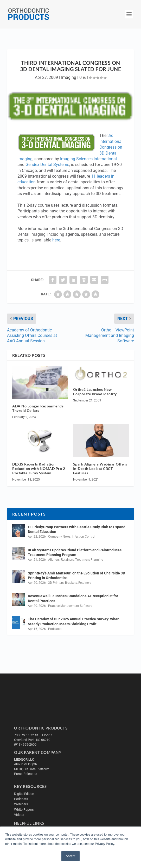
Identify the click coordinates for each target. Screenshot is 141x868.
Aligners (54, 560)
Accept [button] (71, 856)
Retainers (67, 560)
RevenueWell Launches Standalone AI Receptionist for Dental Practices (73, 598)
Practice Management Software (70, 606)
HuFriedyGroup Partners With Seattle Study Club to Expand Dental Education (77, 529)
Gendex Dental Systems (47, 165)
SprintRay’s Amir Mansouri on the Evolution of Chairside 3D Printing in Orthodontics (76, 575)
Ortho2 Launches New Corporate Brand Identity (95, 392)
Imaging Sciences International (88, 159)
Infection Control (84, 537)
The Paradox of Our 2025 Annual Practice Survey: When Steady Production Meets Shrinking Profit (74, 621)
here (56, 240)
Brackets (71, 583)
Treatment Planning (89, 560)
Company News (59, 537)
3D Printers (56, 583)
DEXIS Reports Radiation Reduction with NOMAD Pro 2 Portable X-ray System (39, 468)
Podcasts (55, 629)
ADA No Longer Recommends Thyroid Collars (38, 408)
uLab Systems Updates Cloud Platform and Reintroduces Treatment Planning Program (75, 552)
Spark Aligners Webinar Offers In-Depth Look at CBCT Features (100, 468)
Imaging (69, 77)
